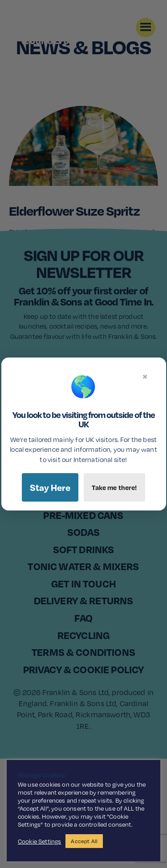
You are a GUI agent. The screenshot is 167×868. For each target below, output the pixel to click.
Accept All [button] (84, 841)
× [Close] (145, 376)
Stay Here (50, 487)
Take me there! (114, 487)
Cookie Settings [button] (39, 841)
